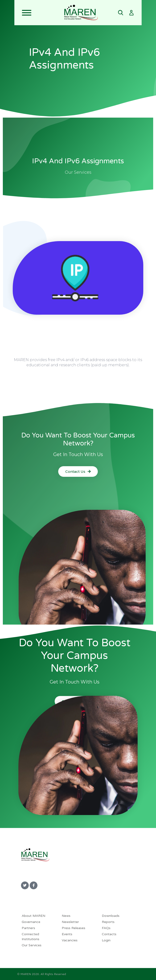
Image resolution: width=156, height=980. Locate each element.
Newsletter (70, 922)
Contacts (109, 934)
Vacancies (70, 940)
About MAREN (33, 916)
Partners (28, 928)
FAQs (106, 928)
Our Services (32, 945)
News (66, 916)
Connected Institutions (31, 937)
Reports (108, 922)
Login (106, 940)
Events (67, 934)
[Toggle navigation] (39, 13)
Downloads (111, 916)
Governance (31, 922)
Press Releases (74, 928)
